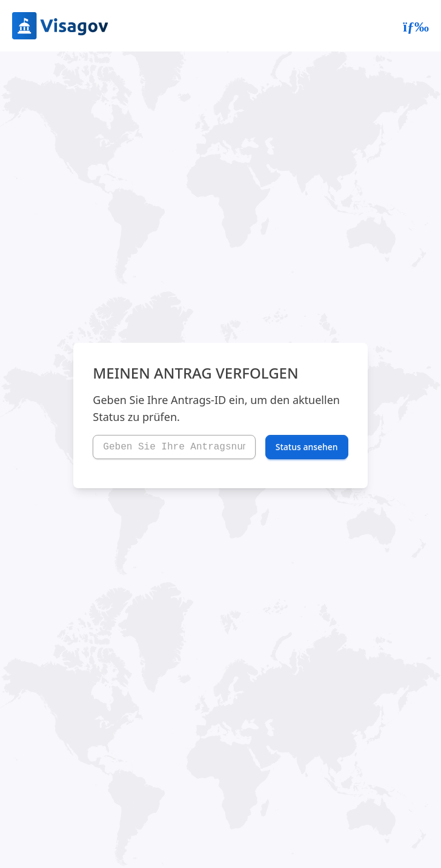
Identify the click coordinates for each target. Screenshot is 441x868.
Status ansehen (307, 447)
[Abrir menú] (416, 26)
